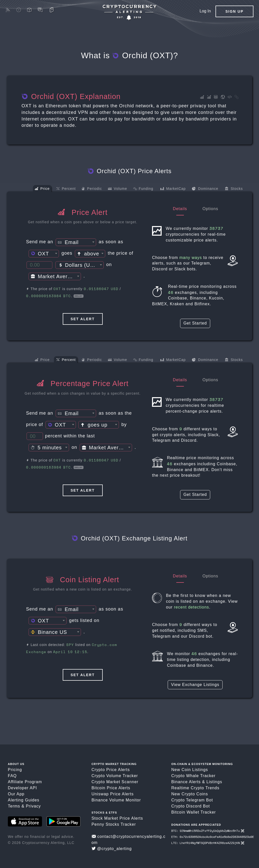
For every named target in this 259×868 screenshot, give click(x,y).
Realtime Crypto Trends (195, 788)
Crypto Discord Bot (190, 806)
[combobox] (76, 242)
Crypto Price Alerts (111, 770)
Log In (205, 11)
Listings (214, 782)
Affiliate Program (25, 782)
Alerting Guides (24, 800)
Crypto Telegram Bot (192, 800)
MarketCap (173, 189)
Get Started (195, 323)
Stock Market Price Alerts (117, 818)
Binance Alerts (186, 782)
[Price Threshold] (39, 265)
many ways (191, 258)
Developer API (22, 788)
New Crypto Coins (190, 794)
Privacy (33, 806)
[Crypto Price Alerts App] (129, 13)
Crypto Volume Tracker (115, 776)
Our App (16, 794)
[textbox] (76, 243)
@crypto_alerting (112, 849)
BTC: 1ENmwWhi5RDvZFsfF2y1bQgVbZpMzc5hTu (208, 831)
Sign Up (234, 11)
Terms (14, 806)
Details (180, 209)
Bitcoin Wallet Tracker (193, 812)
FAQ (12, 776)
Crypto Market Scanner (115, 782)
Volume (118, 189)
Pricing (15, 770)
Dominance (205, 189)
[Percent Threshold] (35, 436)
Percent (66, 189)
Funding (143, 189)
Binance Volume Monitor (116, 800)
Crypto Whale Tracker (193, 776)
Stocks (234, 189)
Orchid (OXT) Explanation (71, 96)
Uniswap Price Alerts (113, 794)
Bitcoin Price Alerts (111, 788)
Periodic (92, 189)
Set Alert (83, 319)
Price (42, 189)
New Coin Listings (190, 770)
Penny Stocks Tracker (114, 824)
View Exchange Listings (195, 685)
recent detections (192, 607)
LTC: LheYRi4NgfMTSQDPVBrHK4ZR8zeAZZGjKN (208, 843)
